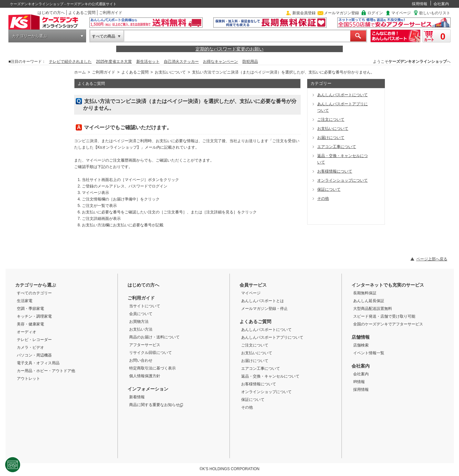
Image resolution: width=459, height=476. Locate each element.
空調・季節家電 (30, 309)
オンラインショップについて (266, 392)
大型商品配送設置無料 (373, 309)
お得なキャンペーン (220, 62)
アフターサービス (145, 345)
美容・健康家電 (30, 324)
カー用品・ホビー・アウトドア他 (46, 371)
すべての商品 (104, 36)
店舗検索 (361, 345)
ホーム (80, 72)
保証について (253, 400)
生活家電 (25, 301)
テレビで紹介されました (70, 62)
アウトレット (28, 379)
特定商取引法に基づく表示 (152, 368)
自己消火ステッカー (181, 62)
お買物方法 (139, 322)
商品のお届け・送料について (154, 337)
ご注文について (255, 345)
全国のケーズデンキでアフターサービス (388, 324)
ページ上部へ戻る (432, 259)
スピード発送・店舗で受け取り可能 (384, 316)
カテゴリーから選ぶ (29, 36)
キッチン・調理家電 (34, 316)
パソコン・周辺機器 (34, 355)
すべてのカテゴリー (34, 293)
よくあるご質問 (82, 13)
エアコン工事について (261, 368)
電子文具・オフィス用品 (38, 363)
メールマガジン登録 (341, 13)
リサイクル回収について (151, 353)
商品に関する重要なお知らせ (156, 405)
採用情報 (420, 4)
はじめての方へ (51, 13)
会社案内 (441, 4)
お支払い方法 (141, 329)
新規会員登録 (304, 13)
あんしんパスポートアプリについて (272, 337)
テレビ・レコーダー (34, 340)
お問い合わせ (141, 360)
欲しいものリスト (435, 13)
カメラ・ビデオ (30, 347)
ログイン (375, 13)
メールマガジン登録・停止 (264, 309)
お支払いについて (170, 72)
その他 (247, 407)
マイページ (401, 13)
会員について (141, 314)
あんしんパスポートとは (263, 301)
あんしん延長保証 (369, 301)
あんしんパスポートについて (266, 330)
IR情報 (359, 382)
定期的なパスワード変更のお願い (229, 49)
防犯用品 (250, 62)
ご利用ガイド (111, 13)
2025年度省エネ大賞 (114, 62)
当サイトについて (145, 306)
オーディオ (27, 332)
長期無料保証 (365, 293)
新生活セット (148, 62)
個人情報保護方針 (145, 376)
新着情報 (137, 397)
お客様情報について (259, 384)
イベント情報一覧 (369, 353)
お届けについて (255, 361)
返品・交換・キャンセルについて (270, 376)
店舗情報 (361, 337)
